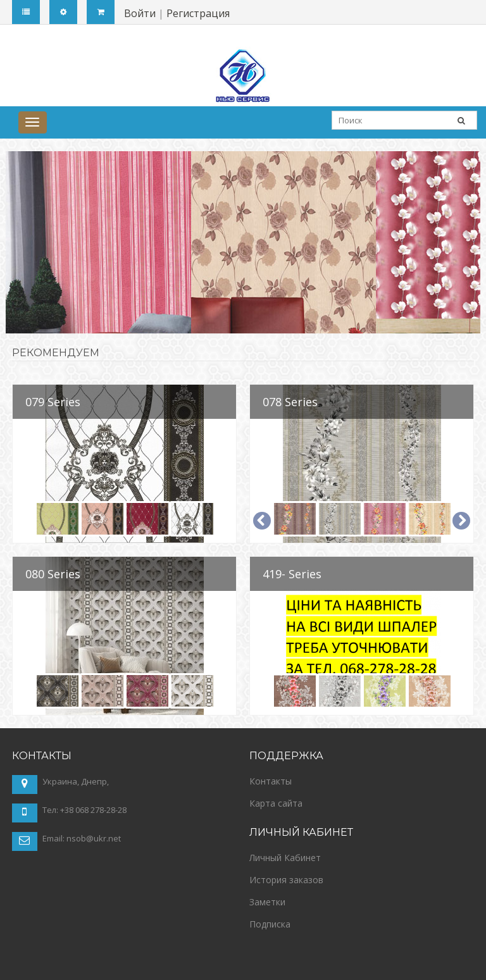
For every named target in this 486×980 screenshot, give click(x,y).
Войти (140, 13)
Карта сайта (276, 803)
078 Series (290, 402)
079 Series (53, 402)
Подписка (270, 924)
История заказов (286, 880)
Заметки (267, 902)
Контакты (271, 781)
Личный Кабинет (285, 858)
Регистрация (198, 13)
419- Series (292, 574)
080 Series (53, 574)
